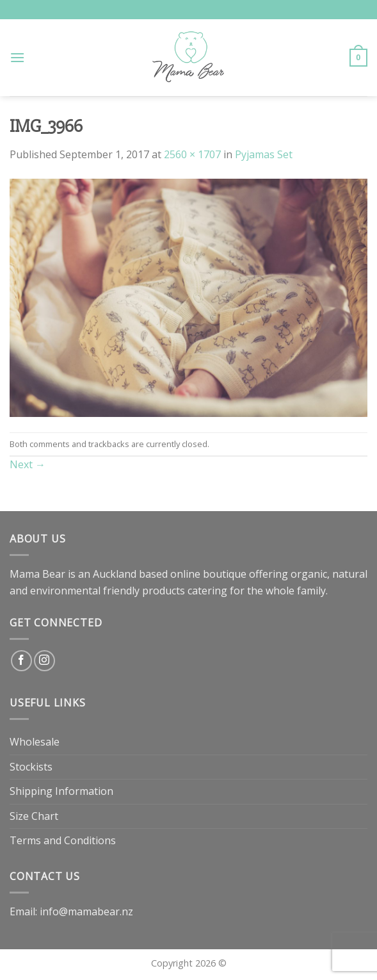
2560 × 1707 (192, 154)
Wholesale (35, 742)
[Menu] (17, 57)
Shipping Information (61, 791)
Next (28, 464)
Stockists (31, 767)
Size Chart (34, 816)
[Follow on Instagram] (44, 661)
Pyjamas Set (264, 154)
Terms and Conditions (63, 840)
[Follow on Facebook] (21, 661)
